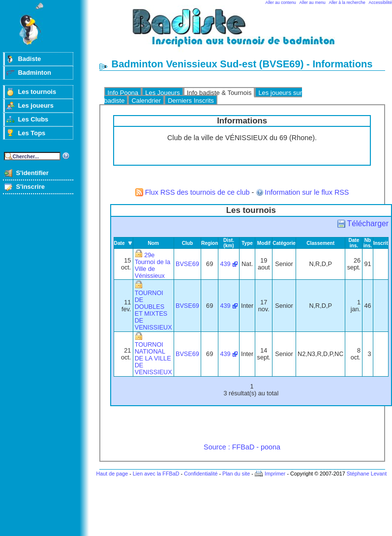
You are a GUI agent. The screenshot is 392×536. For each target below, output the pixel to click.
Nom (153, 243)
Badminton (34, 73)
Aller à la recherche (347, 2)
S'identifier (32, 173)
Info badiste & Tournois (219, 93)
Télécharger (368, 223)
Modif (264, 243)
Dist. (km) (229, 243)
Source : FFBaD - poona (242, 447)
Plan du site (236, 474)
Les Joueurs (163, 93)
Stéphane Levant (367, 474)
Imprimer (275, 474)
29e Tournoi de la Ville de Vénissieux (152, 266)
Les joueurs (36, 105)
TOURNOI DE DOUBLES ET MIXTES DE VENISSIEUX (153, 310)
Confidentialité (201, 474)
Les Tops (31, 133)
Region (210, 243)
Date (120, 243)
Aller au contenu (281, 2)
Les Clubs (33, 119)
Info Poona (123, 93)
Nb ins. (368, 243)
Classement (320, 243)
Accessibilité (380, 2)
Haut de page (112, 474)
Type (247, 243)
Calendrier (146, 101)
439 (225, 264)
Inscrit (381, 243)
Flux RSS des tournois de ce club (197, 192)
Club (188, 243)
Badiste (29, 59)
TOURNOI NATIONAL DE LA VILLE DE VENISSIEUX (153, 358)
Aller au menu (313, 2)
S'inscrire (30, 187)
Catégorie (284, 243)
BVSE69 (187, 264)
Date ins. (354, 243)
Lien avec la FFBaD (156, 474)
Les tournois (37, 92)
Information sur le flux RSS (307, 192)
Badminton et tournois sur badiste (245, 32)
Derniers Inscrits (191, 101)
